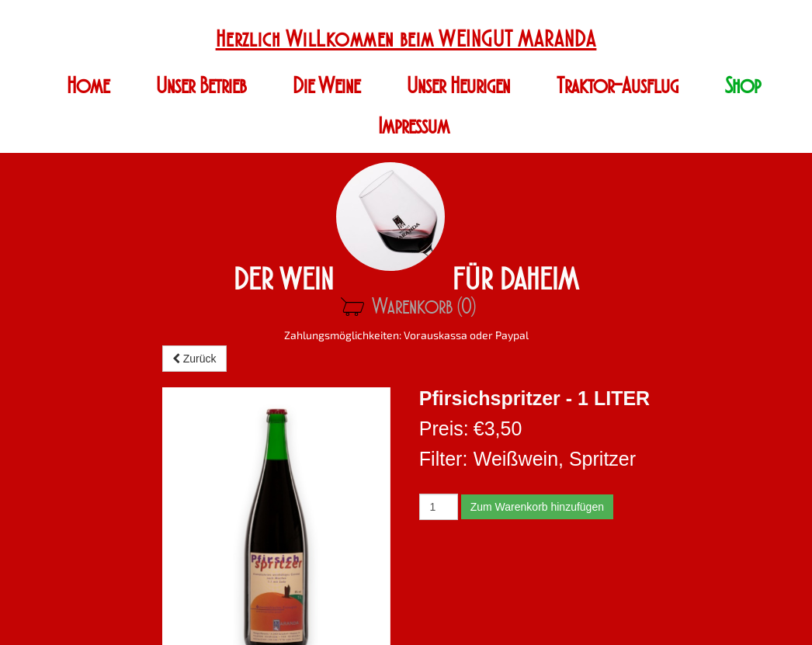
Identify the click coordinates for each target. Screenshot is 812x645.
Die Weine (326, 86)
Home (88, 86)
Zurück (194, 359)
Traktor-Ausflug (618, 86)
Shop (743, 86)
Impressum (414, 126)
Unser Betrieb (201, 86)
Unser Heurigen (458, 86)
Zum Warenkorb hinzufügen (537, 507)
